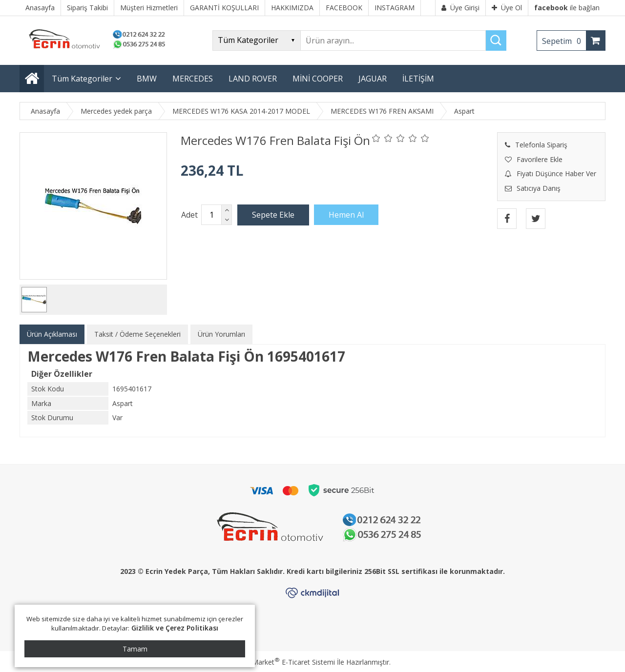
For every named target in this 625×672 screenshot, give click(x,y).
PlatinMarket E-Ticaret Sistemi (285, 662)
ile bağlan (567, 8)
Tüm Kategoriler (82, 79)
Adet (189, 215)
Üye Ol (507, 8)
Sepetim (564, 41)
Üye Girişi (460, 8)
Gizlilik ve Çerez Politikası (175, 628)
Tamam (135, 649)
